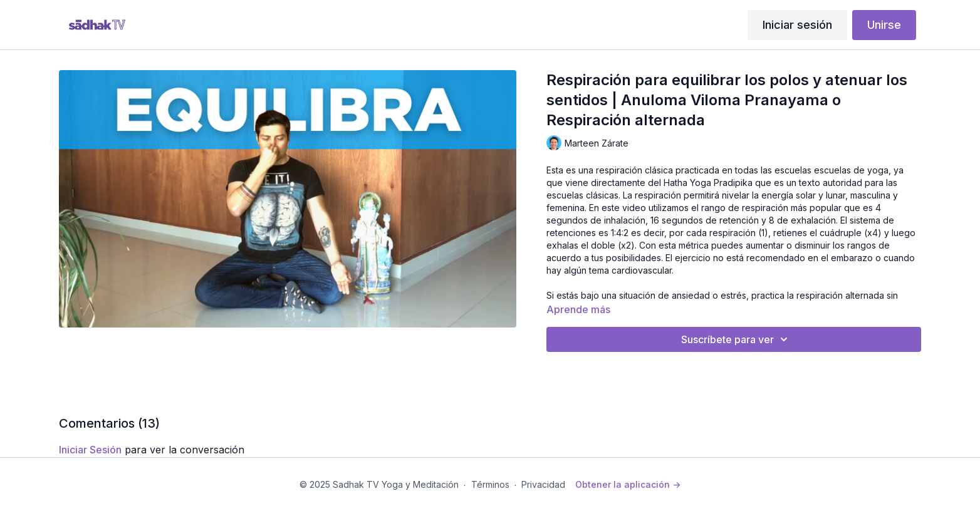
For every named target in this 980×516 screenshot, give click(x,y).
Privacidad (543, 484)
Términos (490, 484)
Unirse (884, 25)
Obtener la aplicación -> (628, 484)
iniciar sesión (90, 450)
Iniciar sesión (797, 25)
